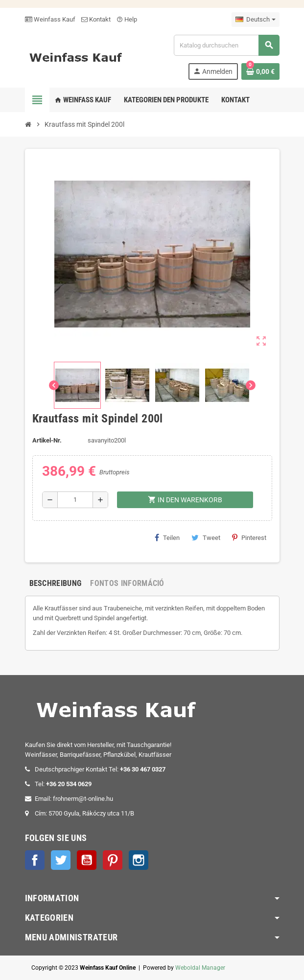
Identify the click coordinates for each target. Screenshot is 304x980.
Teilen (167, 537)
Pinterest (249, 537)
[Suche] (226, 45)
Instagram (139, 860)
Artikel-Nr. (47, 440)
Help (127, 19)
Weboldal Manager (200, 968)
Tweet (206, 537)
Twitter (61, 860)
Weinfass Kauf (50, 19)
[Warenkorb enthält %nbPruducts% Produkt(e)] (260, 71)
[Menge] (75, 500)
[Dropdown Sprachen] (256, 20)
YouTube (87, 860)
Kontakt (96, 19)
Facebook (35, 860)
